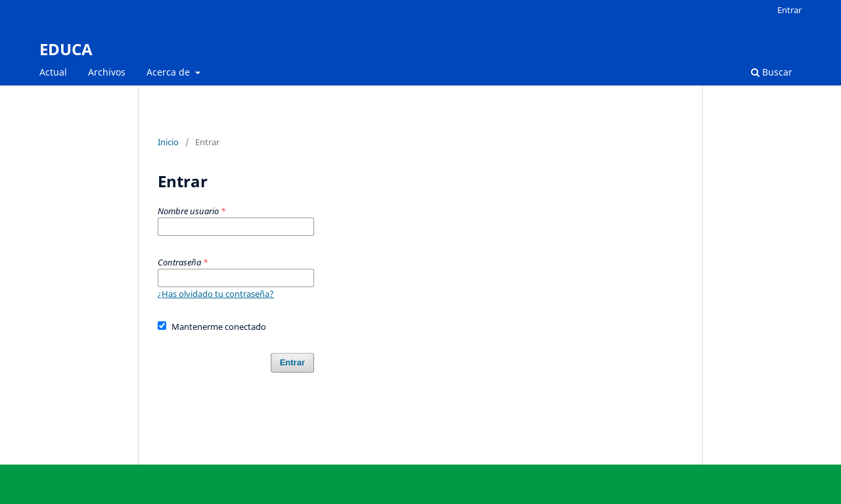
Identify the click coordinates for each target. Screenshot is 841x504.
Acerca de (170, 72)
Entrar (789, 10)
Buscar (772, 72)
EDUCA (66, 49)
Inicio (168, 142)
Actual (53, 72)
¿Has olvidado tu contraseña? (216, 294)
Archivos (107, 72)
